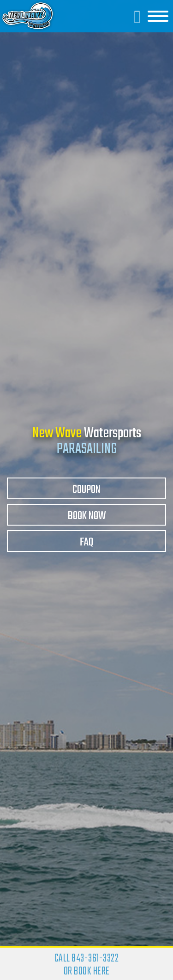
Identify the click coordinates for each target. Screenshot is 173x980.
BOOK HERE (92, 971)
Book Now (87, 516)
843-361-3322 (95, 959)
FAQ (86, 542)
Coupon (86, 490)
